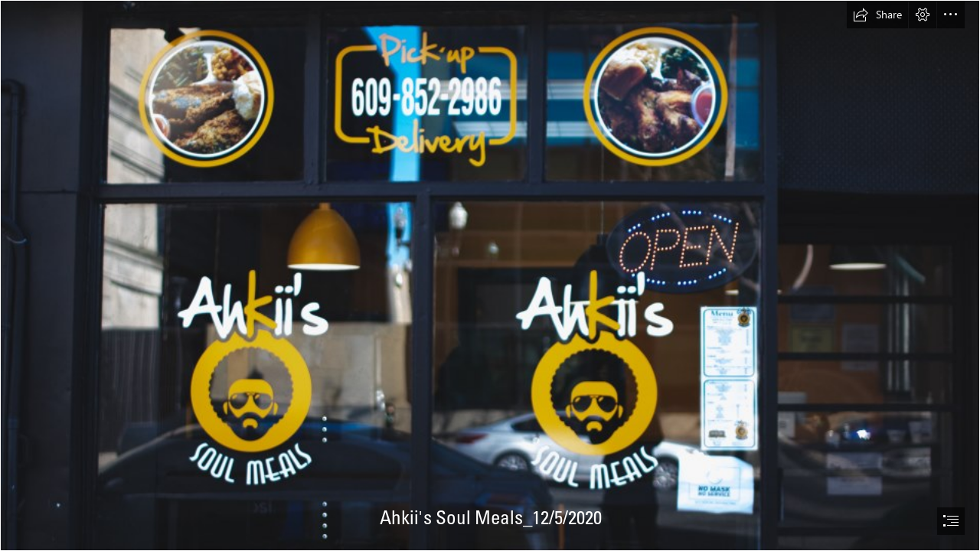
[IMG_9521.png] (490, 275)
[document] (490, 275)
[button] (877, 15)
